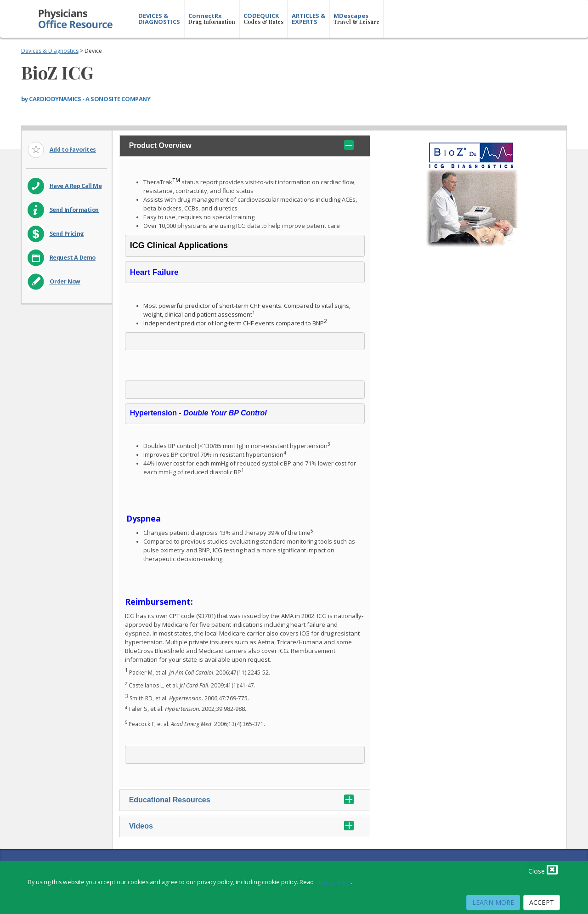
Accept (542, 902)
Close (543, 869)
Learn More (493, 902)
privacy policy (333, 882)
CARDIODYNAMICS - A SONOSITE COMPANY (90, 99)
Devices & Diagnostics (50, 51)
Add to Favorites (73, 150)
